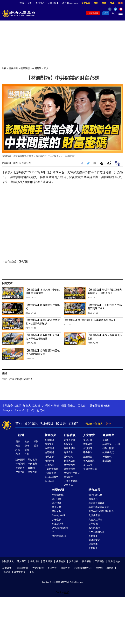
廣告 (96, 3)
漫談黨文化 (94, 540)
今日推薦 (32, 464)
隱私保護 (48, 561)
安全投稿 (74, 561)
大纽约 (17, 406)
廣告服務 (87, 561)
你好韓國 (57, 503)
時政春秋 (68, 452)
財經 (27, 450)
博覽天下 (20, 468)
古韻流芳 (88, 448)
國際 (18, 441)
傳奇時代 (93, 499)
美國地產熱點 (90, 469)
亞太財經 (49, 481)
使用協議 (61, 561)
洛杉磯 (36, 406)
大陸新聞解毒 (71, 481)
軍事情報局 (69, 465)
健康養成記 (108, 452)
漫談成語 (88, 457)
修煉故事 (93, 544)
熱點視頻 (32, 460)
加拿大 (27, 406)
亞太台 (82, 406)
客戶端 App (114, 561)
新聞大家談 (69, 440)
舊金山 (71, 406)
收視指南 (35, 561)
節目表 (61, 423)
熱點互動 (68, 444)
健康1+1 (107, 440)
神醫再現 (107, 457)
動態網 (110, 568)
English (105, 406)
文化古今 (88, 465)
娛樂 (36, 441)
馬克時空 (68, 477)
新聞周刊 (49, 461)
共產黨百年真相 (97, 503)
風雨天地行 (94, 528)
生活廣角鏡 (58, 495)
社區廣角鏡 (50, 473)
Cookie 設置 (62, 593)
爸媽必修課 (89, 461)
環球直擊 (49, 444)
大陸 (18, 454)
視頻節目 (13, 68)
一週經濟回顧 (51, 469)
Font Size (109, 163)
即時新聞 (20, 464)
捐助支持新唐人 (94, 424)
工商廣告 (93, 548)
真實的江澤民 (95, 520)
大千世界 (57, 520)
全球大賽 (32, 472)
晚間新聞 (49, 452)
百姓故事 (93, 536)
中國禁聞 (49, 448)
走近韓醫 (107, 461)
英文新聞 (86, 3)
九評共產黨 (94, 515)
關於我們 (22, 561)
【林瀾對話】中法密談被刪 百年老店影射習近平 (90, 320)
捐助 (104, 3)
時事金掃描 (69, 448)
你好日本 (57, 499)
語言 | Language (70, 3)
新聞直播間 (93, 13)
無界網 (7, 572)
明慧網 (99, 568)
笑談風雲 (88, 444)
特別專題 (94, 490)
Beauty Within (59, 515)
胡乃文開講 (108, 448)
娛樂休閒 (58, 490)
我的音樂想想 (59, 536)
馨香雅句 (88, 452)
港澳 (27, 441)
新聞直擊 (49, 457)
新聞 (21, 435)
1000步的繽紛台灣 (60, 530)
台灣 (27, 446)
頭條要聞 (20, 460)
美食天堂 (57, 507)
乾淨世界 (52, 568)
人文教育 (89, 435)
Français (7, 410)
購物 (120, 3)
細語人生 (68, 485)
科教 (27, 454)
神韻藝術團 (23, 568)
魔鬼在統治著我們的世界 (101, 511)
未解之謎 (88, 440)
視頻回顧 (25, 68)
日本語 (31, 410)
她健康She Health (111, 444)
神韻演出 (20, 472)
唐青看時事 (69, 469)
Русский (20, 410)
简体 (56, 3)
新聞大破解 (69, 461)
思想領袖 (68, 457)
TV (106, 13)
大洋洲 (46, 406)
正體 (50, 3)
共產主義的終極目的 (99, 507)
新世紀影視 (20, 572)
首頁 (4, 68)
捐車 (112, 3)
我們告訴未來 (95, 495)
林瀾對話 (37, 68)
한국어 (41, 410)
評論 (18, 450)
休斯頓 (55, 406)
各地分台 (40, 3)
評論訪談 (70, 435)
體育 (36, 446)
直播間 (73, 423)
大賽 (30, 3)
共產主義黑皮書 (97, 532)
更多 (32, 572)
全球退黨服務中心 (83, 568)
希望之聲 (65, 568)
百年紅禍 (93, 524)
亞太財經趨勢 (51, 477)
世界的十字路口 (72, 473)
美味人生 (57, 511)
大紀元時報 (38, 568)
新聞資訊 (31, 423)
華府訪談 (49, 465)
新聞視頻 (50, 435)
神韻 (22, 3)
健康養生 (108, 435)
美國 (18, 446)
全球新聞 (49, 440)
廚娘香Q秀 (58, 524)
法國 (63, 406)
